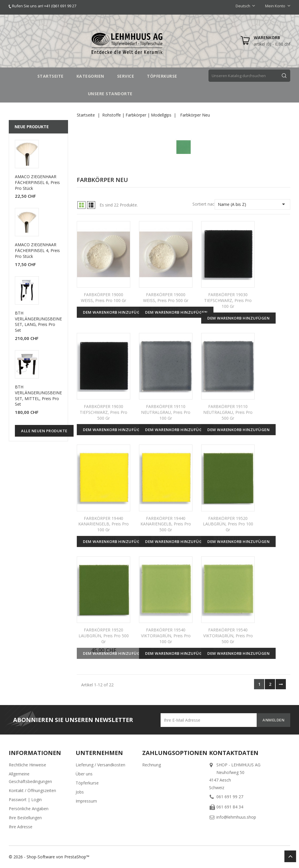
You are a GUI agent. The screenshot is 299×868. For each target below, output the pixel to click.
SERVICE (126, 76)
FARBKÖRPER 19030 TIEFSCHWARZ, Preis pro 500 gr (104, 412)
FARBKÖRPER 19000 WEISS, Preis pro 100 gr (104, 297)
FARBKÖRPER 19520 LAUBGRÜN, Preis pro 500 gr (104, 636)
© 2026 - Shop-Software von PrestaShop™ (49, 857)
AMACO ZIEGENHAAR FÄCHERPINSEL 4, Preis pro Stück (37, 250)
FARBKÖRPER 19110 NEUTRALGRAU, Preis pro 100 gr (166, 412)
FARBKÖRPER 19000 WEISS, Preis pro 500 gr (166, 297)
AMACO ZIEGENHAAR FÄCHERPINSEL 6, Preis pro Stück (37, 182)
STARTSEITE (51, 76)
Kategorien (90, 76)
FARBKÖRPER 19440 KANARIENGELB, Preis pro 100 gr (104, 524)
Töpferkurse (87, 783)
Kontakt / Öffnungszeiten (32, 790)
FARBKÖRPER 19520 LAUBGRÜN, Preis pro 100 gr (228, 524)
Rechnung (152, 765)
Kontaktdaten (234, 753)
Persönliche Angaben (29, 809)
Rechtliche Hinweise (27, 765)
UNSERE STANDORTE (110, 94)
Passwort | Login (25, 800)
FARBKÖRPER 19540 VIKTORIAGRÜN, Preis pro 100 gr (166, 636)
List (91, 205)
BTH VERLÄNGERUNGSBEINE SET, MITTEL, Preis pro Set (38, 395)
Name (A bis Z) (252, 204)
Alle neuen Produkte (44, 431)
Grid (81, 205)
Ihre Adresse (21, 827)
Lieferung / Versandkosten (100, 765)
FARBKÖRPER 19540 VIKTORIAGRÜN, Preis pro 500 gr (228, 636)
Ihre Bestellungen (25, 818)
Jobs (80, 792)
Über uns (84, 774)
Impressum (86, 801)
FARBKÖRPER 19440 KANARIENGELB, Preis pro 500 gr (166, 524)
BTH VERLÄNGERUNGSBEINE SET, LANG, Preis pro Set (38, 322)
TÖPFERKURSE (162, 76)
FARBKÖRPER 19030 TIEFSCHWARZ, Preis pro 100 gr (228, 300)
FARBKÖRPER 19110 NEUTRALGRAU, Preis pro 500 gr (228, 412)
